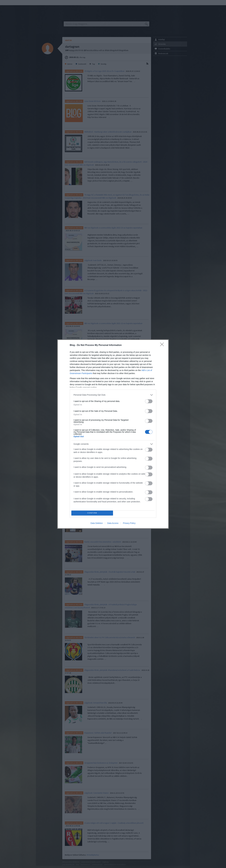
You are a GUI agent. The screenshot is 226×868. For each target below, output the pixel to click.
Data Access (113, 523)
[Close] (163, 345)
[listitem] (113, 395)
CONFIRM (92, 513)
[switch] (149, 401)
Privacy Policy (129, 523)
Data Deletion (97, 523)
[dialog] (113, 434)
